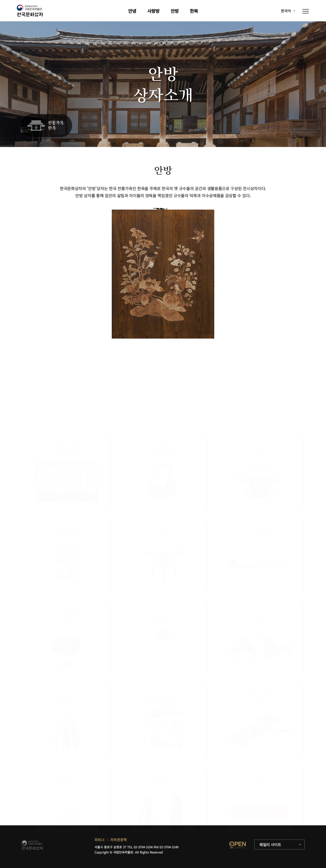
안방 (175, 11)
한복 (194, 11)
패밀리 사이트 (270, 845)
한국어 (286, 11)
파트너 (99, 840)
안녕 (132, 11)
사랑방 (153, 11)
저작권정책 (118, 840)
